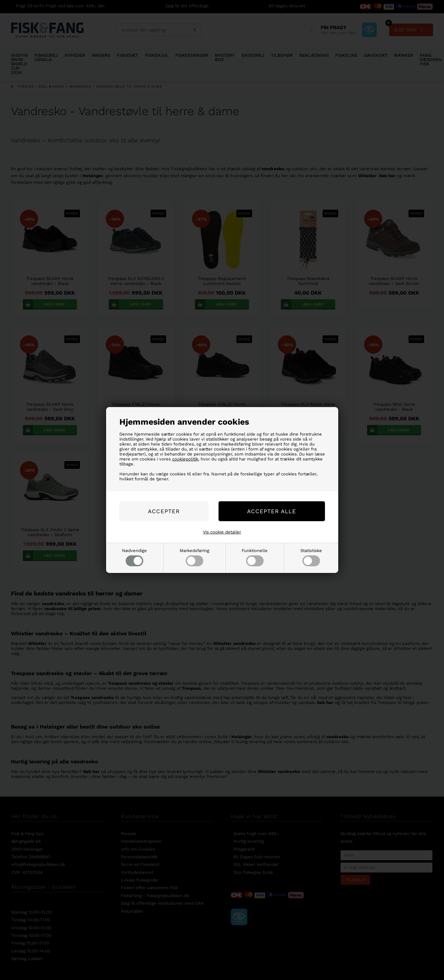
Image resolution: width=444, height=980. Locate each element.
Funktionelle (255, 557)
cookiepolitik (185, 459)
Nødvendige (134, 557)
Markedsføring (194, 557)
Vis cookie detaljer (222, 532)
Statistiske (311, 557)
